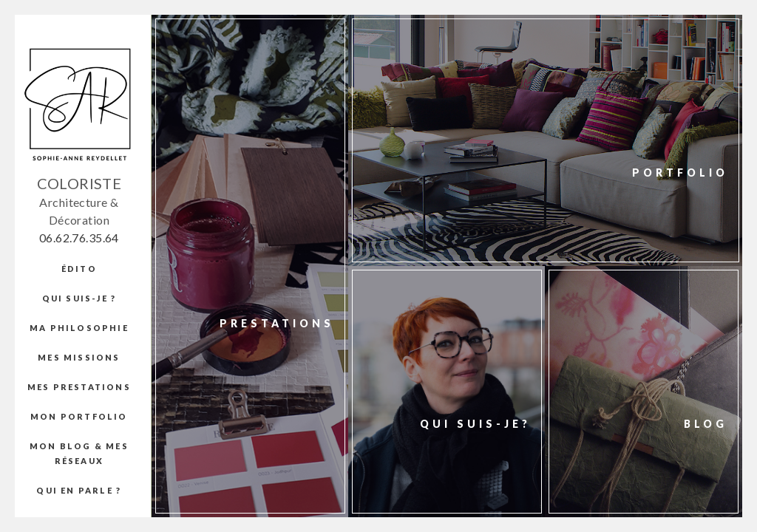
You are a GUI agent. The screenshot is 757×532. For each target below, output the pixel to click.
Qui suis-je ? (79, 298)
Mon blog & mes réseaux (79, 453)
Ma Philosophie (79, 328)
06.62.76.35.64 (79, 238)
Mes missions (79, 357)
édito (79, 269)
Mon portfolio (79, 416)
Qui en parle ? (79, 490)
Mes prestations (79, 387)
